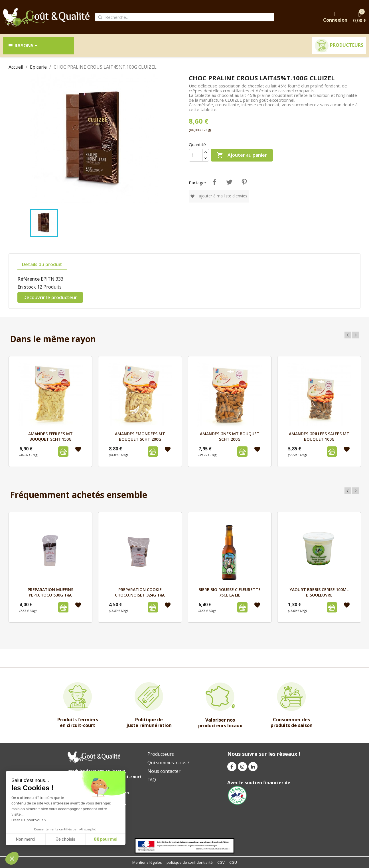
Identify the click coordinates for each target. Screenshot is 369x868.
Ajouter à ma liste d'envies (219, 196)
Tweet (229, 182)
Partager (214, 182)
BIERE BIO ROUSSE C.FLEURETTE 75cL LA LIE (230, 592)
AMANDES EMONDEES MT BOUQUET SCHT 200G (140, 436)
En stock (27, 287)
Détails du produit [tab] (42, 264)
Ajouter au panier (242, 155)
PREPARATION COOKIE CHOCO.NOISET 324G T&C (140, 592)
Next (356, 335)
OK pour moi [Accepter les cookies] (106, 839)
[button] (12, 858)
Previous (348, 335)
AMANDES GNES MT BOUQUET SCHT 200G (230, 436)
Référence (29, 279)
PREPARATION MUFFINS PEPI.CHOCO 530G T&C (50, 592)
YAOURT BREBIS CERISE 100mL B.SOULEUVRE (319, 592)
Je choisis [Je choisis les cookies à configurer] (66, 839)
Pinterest (244, 182)
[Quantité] (196, 155)
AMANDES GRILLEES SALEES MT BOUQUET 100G (319, 436)
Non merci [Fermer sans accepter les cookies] (25, 839)
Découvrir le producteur (50, 297)
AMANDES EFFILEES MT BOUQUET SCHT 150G (50, 436)
